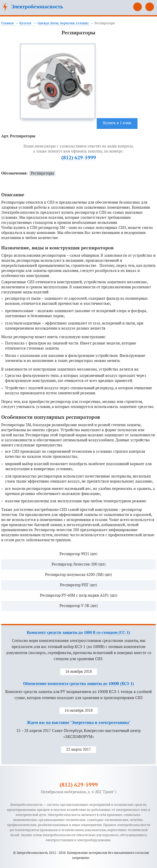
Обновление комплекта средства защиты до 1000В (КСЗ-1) (78, 684)
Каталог (26, 23)
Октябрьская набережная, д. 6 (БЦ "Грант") (78, 792)
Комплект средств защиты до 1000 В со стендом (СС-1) (78, 633)
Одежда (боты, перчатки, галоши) (63, 23)
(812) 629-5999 (138, 7)
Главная (7, 23)
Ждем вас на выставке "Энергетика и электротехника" (79, 723)
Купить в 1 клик (117, 123)
